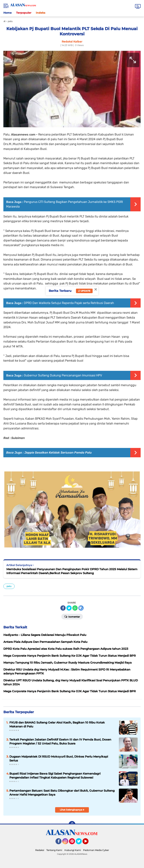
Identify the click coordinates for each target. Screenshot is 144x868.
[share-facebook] (63, 608)
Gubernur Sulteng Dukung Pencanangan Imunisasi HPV (63, 375)
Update (84, 291)
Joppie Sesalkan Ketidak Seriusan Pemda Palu (58, 453)
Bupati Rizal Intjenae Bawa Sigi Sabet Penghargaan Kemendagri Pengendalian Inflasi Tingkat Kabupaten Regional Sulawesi (55, 776)
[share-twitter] (69, 608)
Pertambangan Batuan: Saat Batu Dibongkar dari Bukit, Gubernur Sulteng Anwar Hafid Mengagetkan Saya (62, 793)
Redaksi (40, 850)
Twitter (80, 843)
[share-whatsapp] (75, 608)
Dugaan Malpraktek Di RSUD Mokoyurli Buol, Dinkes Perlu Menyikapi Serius (59, 758)
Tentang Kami (54, 850)
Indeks (40, 13)
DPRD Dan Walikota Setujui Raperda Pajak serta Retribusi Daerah (69, 303)
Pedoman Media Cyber (96, 850)
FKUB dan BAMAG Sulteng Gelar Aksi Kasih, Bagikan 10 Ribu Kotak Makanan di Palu (57, 724)
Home (7, 13)
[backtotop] (72, 824)
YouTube (88, 843)
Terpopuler (24, 13)
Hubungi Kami (73, 850)
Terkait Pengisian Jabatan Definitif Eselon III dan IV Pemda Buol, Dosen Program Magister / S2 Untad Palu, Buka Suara (60, 741)
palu (9, 586)
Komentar (72, 616)
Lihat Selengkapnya (72, 810)
